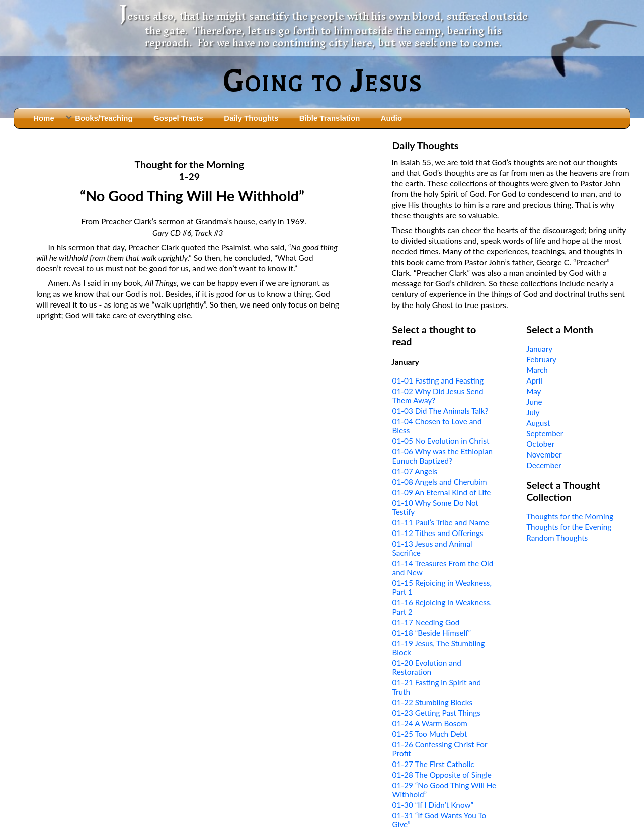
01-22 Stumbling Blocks (433, 702)
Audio (391, 118)
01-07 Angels (415, 471)
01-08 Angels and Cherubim (440, 482)
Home (44, 118)
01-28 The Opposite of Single (442, 775)
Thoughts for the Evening (569, 527)
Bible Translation (330, 118)
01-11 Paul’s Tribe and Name (441, 522)
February (541, 359)
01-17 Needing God (426, 622)
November (544, 454)
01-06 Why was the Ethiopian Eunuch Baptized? (442, 456)
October (540, 444)
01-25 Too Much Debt (430, 734)
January (539, 349)
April (534, 380)
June (534, 402)
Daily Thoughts (251, 118)
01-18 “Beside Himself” (432, 633)
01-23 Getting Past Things (436, 713)
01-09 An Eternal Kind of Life (442, 492)
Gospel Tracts (178, 118)
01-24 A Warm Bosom (430, 723)
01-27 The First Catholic (433, 764)
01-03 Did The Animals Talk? (440, 411)
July (533, 412)
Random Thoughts (557, 538)
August (538, 423)
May (534, 391)
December (544, 465)
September (545, 433)
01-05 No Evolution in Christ (441, 441)
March (537, 370)
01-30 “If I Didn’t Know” (433, 805)
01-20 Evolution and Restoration (427, 667)
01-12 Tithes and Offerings (438, 533)
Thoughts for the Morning (570, 516)
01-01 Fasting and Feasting (438, 380)
